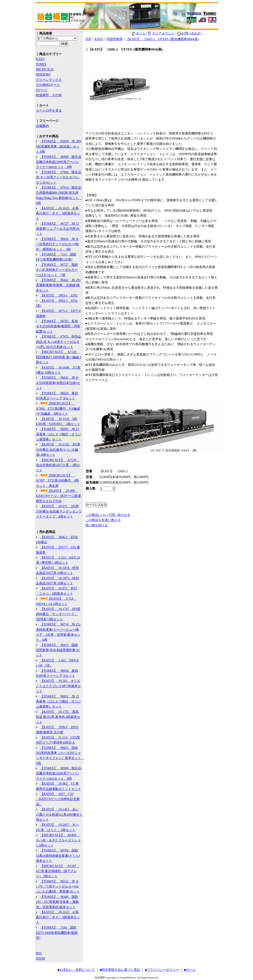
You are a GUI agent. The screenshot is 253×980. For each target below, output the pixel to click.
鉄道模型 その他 (49, 95)
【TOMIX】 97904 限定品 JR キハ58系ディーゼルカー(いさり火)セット (59, 177)
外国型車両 (114, 39)
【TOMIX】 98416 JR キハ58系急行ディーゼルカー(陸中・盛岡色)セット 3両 (58, 244)
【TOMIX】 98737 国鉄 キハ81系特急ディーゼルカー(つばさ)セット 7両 (57, 270)
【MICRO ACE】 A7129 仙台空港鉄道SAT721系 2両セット (58, 465)
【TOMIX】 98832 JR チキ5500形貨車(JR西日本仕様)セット (58, 383)
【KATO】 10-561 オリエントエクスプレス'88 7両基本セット (58, 686)
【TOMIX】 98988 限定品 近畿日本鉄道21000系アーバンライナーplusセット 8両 (59, 162)
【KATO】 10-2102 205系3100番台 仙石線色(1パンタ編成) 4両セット (58, 450)
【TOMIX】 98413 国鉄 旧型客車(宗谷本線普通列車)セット (58, 650)
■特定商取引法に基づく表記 (120, 970)
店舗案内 (42, 126)
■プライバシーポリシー (162, 970)
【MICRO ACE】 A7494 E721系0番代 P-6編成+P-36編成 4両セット (58, 409)
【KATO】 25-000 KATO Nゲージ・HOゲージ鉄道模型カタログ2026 (59, 496)
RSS (39, 953)
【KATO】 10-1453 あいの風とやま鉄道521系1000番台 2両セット (59, 815)
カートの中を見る (49, 111)
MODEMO (43, 74)
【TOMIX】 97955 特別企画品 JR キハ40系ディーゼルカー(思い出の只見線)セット (59, 342)
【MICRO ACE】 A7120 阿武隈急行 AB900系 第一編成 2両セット (59, 357)
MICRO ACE (45, 69)
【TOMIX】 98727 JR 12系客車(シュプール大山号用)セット (58, 229)
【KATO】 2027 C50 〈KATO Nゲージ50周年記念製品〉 (58, 799)
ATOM (40, 959)
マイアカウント (161, 33)
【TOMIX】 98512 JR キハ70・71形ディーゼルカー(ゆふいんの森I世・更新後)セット (58, 887)
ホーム (138, 33)
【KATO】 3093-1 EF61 (59, 295)
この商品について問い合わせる (108, 515)
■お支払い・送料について (76, 970)
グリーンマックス (49, 80)
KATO (40, 59)
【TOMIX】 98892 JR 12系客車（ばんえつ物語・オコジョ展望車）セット (58, 434)
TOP (88, 39)
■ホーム (189, 970)
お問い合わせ (189, 33)
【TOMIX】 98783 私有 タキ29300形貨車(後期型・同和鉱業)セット (58, 326)
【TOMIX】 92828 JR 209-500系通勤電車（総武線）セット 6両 (59, 146)
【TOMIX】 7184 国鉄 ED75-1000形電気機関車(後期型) (57, 933)
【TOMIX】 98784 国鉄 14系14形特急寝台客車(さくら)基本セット (58, 856)
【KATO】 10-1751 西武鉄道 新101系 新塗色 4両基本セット (58, 717)
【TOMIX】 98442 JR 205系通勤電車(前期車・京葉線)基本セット (58, 285)
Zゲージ (42, 90)
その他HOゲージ (48, 85)
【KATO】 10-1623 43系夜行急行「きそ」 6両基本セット (58, 213)
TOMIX (41, 64)
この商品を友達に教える (103, 520)
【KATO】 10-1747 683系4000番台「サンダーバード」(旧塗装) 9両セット (58, 614)
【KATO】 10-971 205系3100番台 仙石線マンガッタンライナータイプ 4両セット (59, 511)
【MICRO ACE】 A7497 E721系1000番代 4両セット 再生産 (57, 481)
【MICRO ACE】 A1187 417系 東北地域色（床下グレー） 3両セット (58, 871)
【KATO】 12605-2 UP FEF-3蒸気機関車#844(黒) (162, 39)
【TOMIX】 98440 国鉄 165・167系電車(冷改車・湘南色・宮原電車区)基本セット (57, 902)
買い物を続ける (97, 525)
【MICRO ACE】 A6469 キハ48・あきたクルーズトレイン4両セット (58, 840)
